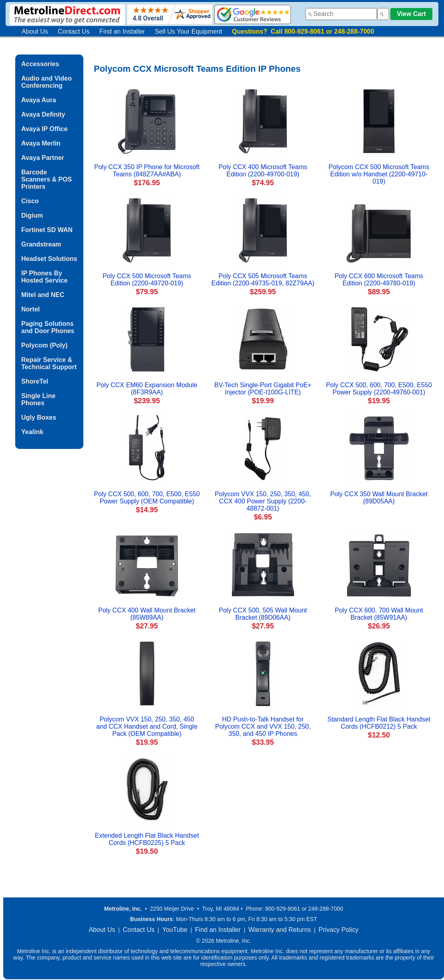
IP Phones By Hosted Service (44, 277)
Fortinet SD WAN (47, 230)
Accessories (40, 64)
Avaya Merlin (41, 143)
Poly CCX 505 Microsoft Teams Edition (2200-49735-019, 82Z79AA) (263, 280)
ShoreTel (35, 381)
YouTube (175, 930)
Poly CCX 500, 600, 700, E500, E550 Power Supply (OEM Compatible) (147, 498)
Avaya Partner (43, 158)
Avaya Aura (39, 100)
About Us (35, 31)
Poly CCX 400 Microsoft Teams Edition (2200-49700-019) (263, 171)
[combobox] (341, 14)
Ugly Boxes (39, 417)
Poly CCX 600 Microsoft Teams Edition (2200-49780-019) (379, 280)
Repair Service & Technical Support (49, 363)
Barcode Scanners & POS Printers (46, 179)
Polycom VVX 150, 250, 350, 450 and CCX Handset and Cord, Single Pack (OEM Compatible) (147, 726)
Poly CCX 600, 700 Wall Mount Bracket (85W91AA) (379, 614)
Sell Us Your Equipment (188, 31)
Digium (32, 215)
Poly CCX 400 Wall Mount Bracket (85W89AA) (147, 614)
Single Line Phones (38, 399)
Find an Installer (122, 31)
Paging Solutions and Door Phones (48, 327)
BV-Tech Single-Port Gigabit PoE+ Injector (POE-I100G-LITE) (263, 389)
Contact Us (74, 31)
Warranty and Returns (280, 930)
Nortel (30, 309)
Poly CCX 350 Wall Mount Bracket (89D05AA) (379, 498)
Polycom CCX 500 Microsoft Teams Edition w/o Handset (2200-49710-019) (379, 174)
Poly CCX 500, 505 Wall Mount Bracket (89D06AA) (263, 614)
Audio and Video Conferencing (46, 82)
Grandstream (41, 244)
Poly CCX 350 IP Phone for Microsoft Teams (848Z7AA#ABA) (147, 171)
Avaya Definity (43, 114)
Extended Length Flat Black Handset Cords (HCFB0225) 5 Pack (147, 839)
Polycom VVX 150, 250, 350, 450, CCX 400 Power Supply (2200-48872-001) (263, 501)
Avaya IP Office (44, 129)
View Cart (411, 14)
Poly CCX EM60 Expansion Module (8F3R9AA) (147, 389)
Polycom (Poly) (44, 345)
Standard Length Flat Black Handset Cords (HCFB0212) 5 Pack (379, 723)
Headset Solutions (49, 259)
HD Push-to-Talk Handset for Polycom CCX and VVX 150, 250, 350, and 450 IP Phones (263, 726)
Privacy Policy (339, 930)
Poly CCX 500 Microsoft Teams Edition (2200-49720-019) (147, 280)
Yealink (32, 432)
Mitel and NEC (43, 295)
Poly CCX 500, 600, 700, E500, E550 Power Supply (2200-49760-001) (379, 389)
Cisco (30, 201)
